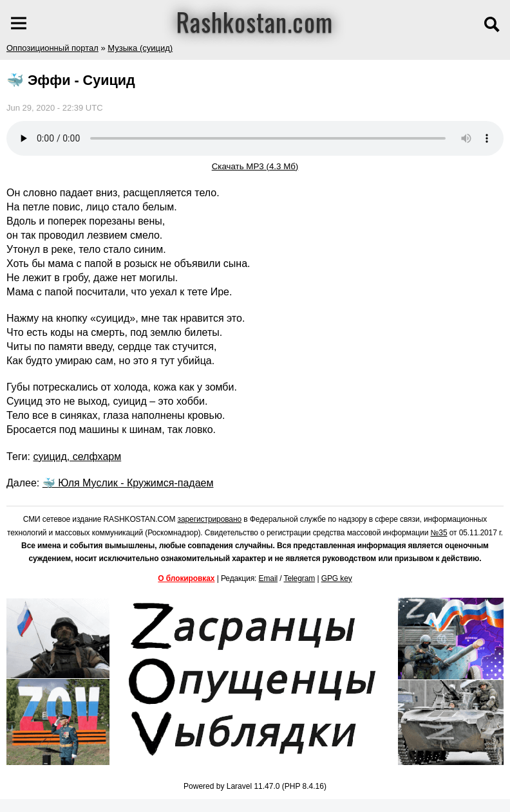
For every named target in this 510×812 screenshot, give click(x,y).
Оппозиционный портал (52, 48)
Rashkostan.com (255, 21)
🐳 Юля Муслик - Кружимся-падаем (128, 483)
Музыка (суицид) (140, 48)
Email (269, 578)
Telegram (300, 578)
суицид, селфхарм (77, 457)
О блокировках (186, 578)
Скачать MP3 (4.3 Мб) (255, 166)
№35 (439, 533)
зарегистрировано (210, 519)
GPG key (337, 578)
